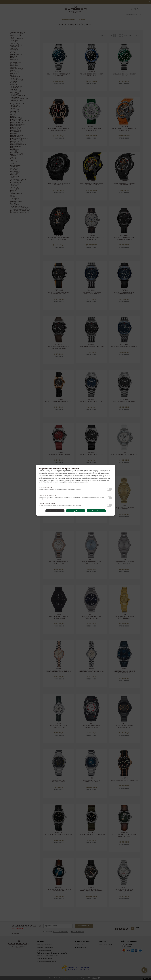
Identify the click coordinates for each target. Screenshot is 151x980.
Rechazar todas (55, 511)
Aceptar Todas (96, 511)
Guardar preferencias (76, 511)
